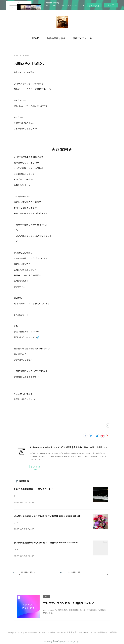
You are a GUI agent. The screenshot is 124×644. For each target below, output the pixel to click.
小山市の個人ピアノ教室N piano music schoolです (35, 546)
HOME (38, 38)
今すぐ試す (94, 5)
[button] (38, 38)
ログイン (111, 5)
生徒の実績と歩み (56, 38)
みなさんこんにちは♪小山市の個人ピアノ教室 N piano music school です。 (47, 494)
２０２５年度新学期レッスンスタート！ (32, 489)
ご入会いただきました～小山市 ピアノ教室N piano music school (45, 515)
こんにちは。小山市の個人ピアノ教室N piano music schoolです (41, 520)
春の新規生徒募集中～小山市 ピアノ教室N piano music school (44, 541)
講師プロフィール (80, 38)
